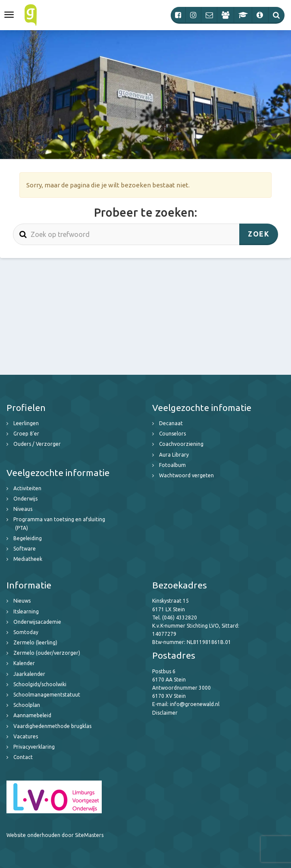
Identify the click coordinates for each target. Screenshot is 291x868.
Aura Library (174, 455)
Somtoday (26, 632)
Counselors (172, 434)
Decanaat (171, 423)
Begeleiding (28, 538)
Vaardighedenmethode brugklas (52, 726)
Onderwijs (25, 499)
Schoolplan (27, 705)
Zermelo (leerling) (35, 642)
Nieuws (22, 601)
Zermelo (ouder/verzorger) (47, 653)
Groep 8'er (26, 434)
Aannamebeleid (32, 715)
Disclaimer (165, 713)
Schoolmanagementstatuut (47, 695)
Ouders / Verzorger (37, 444)
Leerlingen (26, 423)
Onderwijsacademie (37, 622)
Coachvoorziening (181, 444)
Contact (23, 757)
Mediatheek (28, 559)
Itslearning (26, 611)
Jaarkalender (29, 674)
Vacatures (26, 736)
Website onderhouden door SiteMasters (55, 835)
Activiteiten (27, 488)
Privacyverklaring (34, 747)
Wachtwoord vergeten (186, 475)
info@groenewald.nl (195, 704)
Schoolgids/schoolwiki (40, 684)
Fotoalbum (172, 465)
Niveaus (23, 509)
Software (25, 549)
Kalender (24, 663)
